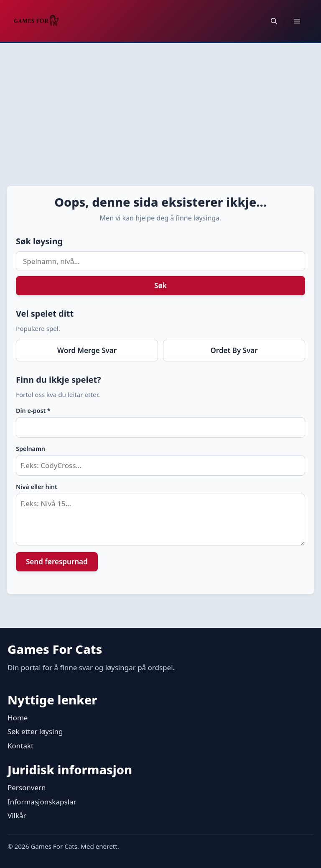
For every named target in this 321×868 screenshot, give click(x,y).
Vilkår (17, 816)
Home (18, 718)
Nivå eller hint (37, 487)
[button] (274, 21)
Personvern (27, 787)
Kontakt (20, 746)
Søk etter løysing (35, 731)
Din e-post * (33, 411)
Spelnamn (31, 449)
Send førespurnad (57, 562)
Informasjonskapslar (42, 802)
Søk (160, 285)
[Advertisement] (160, 106)
